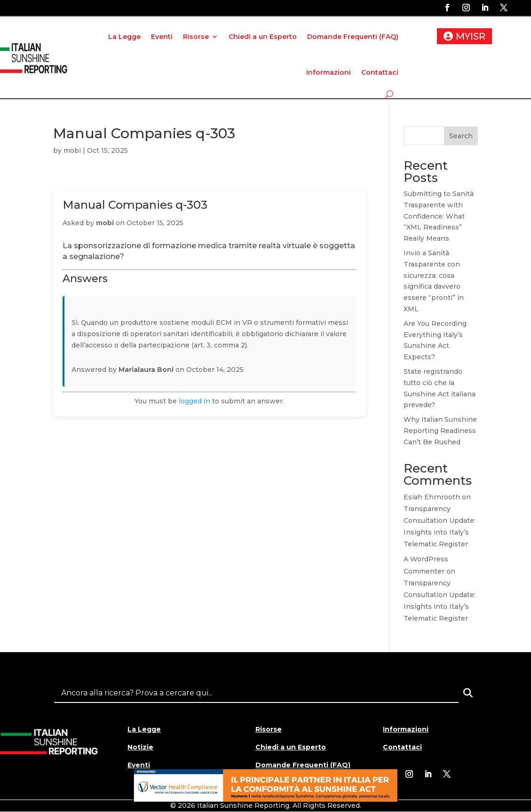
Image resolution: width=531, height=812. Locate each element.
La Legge (124, 37)
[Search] (468, 693)
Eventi (162, 37)
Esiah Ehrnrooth (432, 497)
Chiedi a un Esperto (263, 37)
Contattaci (380, 72)
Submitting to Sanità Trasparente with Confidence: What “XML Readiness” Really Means (439, 216)
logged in (194, 401)
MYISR (471, 36)
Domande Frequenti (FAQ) (353, 37)
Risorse (196, 37)
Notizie (140, 747)
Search (461, 136)
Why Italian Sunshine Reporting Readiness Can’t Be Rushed (440, 431)
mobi (72, 150)
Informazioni (329, 72)
